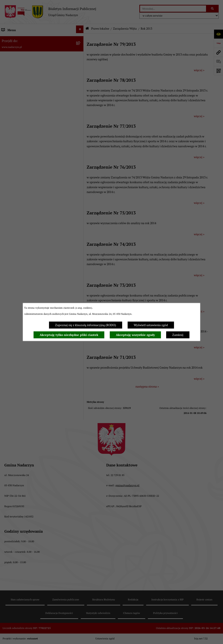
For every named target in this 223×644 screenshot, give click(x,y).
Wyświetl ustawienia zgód (151, 325)
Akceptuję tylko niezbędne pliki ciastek (69, 335)
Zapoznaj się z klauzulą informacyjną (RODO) (86, 325)
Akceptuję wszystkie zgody (135, 335)
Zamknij (178, 335)
